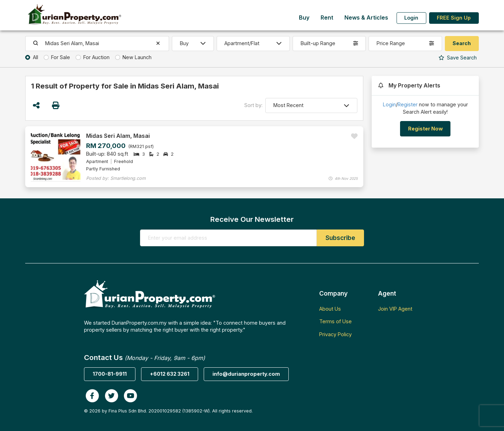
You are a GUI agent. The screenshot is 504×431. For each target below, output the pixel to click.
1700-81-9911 (110, 374)
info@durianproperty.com (246, 374)
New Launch (137, 57)
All (36, 57)
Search (458, 58)
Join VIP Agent (395, 309)
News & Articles (366, 18)
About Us (330, 309)
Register (408, 104)
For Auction (96, 57)
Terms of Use (335, 321)
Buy (304, 18)
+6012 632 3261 (170, 374)
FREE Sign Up (454, 18)
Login (411, 18)
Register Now (425, 129)
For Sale (61, 57)
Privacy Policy (335, 334)
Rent (327, 18)
